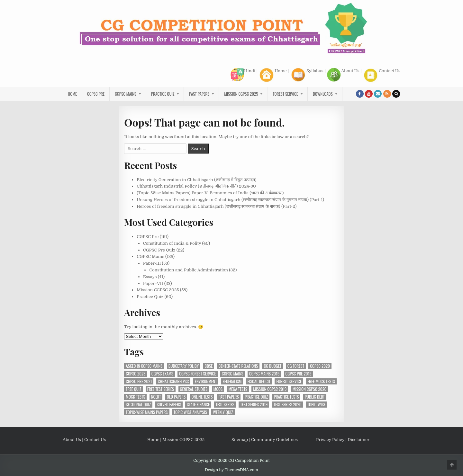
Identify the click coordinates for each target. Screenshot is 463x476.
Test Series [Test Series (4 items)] (225, 405)
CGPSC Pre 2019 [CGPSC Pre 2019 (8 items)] (299, 374)
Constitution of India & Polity (172, 243)
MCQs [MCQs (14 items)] (218, 389)
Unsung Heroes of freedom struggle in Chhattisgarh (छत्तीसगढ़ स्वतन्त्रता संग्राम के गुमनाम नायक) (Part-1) (230, 200)
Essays (150, 277)
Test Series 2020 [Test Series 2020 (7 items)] (288, 405)
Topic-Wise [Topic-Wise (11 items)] (317, 405)
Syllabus (307, 75)
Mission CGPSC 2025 (241, 94)
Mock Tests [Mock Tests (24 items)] (135, 397)
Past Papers (199, 94)
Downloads (323, 94)
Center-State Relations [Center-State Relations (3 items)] (238, 366)
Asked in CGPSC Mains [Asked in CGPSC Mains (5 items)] (144, 366)
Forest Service (285, 94)
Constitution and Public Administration (189, 270)
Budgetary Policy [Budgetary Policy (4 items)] (184, 366)
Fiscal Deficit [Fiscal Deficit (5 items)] (259, 381)
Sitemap (240, 440)
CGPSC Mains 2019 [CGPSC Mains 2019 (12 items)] (264, 374)
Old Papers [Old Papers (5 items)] (176, 397)
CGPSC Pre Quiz (159, 250)
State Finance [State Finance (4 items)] (198, 405)
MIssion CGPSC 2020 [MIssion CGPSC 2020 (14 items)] (310, 389)
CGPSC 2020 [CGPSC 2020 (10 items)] (320, 366)
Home (272, 75)
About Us (343, 75)
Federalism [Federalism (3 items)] (232, 381)
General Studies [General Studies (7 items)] (194, 389)
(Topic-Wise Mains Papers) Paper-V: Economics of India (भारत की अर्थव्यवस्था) (210, 193)
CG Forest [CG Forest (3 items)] (296, 366)
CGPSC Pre (96, 94)
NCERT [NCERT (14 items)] (156, 397)
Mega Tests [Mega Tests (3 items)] (238, 389)
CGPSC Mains (126, 94)
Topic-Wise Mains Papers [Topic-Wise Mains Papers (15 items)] (147, 412)
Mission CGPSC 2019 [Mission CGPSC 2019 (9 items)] (270, 389)
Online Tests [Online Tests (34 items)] (202, 397)
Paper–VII (153, 283)
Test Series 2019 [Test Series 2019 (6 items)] (254, 405)
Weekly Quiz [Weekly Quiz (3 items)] (223, 412)
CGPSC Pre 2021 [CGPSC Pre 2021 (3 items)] (139, 381)
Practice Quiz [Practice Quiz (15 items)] (256, 397)
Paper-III (152, 263)
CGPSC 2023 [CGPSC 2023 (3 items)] (136, 374)
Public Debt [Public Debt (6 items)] (315, 397)
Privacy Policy (330, 440)
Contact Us (381, 76)
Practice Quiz (163, 94)
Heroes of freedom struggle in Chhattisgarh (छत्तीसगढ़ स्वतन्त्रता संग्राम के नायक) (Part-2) (217, 206)
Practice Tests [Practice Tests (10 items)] (286, 397)
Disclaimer (359, 440)
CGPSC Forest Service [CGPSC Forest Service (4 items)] (197, 374)
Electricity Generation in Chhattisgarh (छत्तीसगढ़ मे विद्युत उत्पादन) (196, 180)
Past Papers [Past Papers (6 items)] (229, 397)
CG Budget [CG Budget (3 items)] (272, 366)
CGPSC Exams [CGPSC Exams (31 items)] (162, 374)
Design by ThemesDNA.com (232, 470)
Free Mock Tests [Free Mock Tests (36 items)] (321, 381)
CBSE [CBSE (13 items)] (209, 366)
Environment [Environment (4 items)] (206, 381)
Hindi (243, 75)
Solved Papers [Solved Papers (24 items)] (169, 405)
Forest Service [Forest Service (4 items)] (289, 381)
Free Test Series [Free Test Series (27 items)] (161, 389)
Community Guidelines (274, 440)
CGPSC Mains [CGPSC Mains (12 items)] (233, 374)
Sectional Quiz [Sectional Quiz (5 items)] (138, 405)
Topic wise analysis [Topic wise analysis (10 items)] (190, 412)
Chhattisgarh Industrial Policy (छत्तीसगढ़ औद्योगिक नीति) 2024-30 (196, 186)
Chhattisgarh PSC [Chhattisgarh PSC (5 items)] (173, 381)
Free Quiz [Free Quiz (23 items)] (133, 389)
